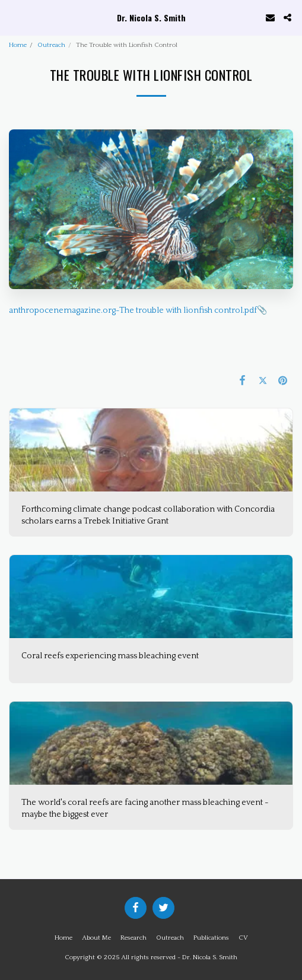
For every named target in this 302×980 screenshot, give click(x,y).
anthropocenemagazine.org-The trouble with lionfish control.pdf (133, 310)
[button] (13, 17)
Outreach (51, 45)
